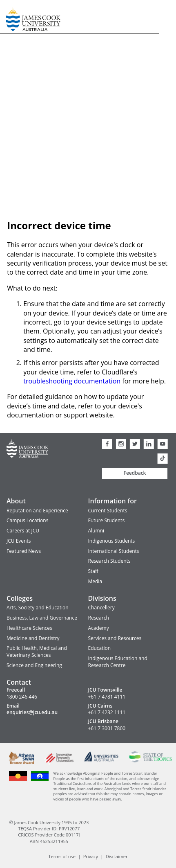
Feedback (135, 473)
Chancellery (101, 608)
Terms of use (62, 856)
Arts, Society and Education (38, 608)
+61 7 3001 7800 (107, 728)
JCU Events (19, 541)
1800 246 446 (22, 697)
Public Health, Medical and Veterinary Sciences (37, 652)
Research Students (109, 561)
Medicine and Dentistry (33, 638)
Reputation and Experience (37, 511)
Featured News (24, 551)
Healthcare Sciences (29, 628)
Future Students (107, 520)
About (16, 501)
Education (100, 648)
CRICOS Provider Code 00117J (49, 835)
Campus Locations (27, 520)
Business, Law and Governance (42, 618)
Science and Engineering (34, 665)
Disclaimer (117, 856)
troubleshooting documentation (72, 381)
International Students (114, 551)
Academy (99, 628)
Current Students (108, 511)
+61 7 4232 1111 (107, 712)
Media (95, 581)
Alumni (96, 531)
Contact (19, 682)
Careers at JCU (23, 531)
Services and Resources (115, 638)
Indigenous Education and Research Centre (118, 662)
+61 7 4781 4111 (107, 697)
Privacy (91, 856)
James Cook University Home (16, 17)
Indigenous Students (112, 541)
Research (99, 618)
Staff (94, 571)
